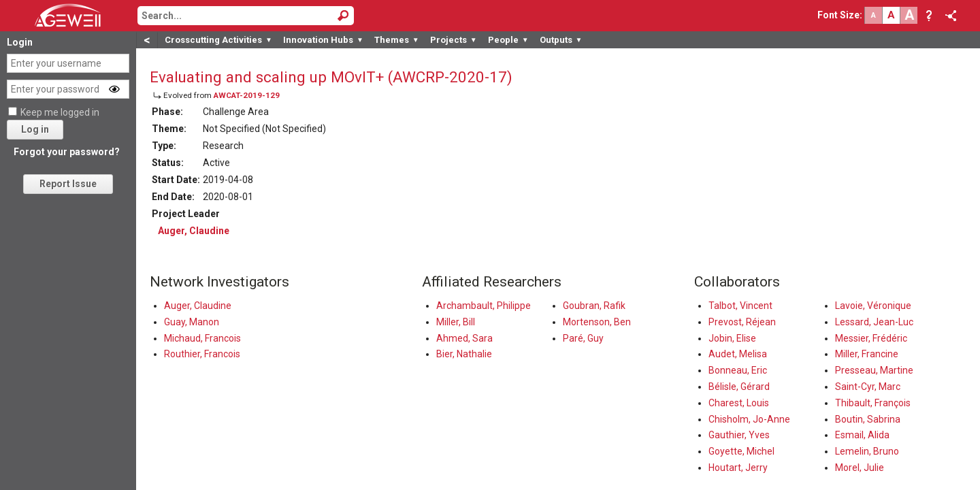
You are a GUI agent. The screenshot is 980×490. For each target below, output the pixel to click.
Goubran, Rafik (594, 306)
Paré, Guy (583, 338)
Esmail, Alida (862, 435)
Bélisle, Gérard (739, 387)
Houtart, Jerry (738, 468)
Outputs (561, 40)
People (508, 40)
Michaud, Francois (202, 338)
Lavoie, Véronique (873, 306)
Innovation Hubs (323, 40)
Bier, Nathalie (464, 354)
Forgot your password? (67, 152)
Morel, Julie (860, 468)
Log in (35, 129)
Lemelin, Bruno (867, 451)
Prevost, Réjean (742, 322)
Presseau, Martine (874, 370)
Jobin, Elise (732, 338)
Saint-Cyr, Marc (868, 387)
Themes (397, 40)
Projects (454, 40)
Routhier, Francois (202, 354)
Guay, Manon (192, 322)
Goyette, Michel (741, 451)
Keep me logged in (60, 112)
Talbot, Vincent (740, 306)
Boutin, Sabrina (868, 419)
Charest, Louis (739, 403)
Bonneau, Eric (738, 370)
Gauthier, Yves (739, 435)
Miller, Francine (867, 354)
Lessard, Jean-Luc (874, 322)
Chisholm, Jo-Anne (749, 419)
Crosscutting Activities (218, 40)
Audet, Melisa (738, 354)
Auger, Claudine (194, 231)
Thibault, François (873, 403)
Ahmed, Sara (464, 338)
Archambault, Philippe (484, 306)
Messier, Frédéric (871, 338)
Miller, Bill (456, 322)
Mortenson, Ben (597, 322)
